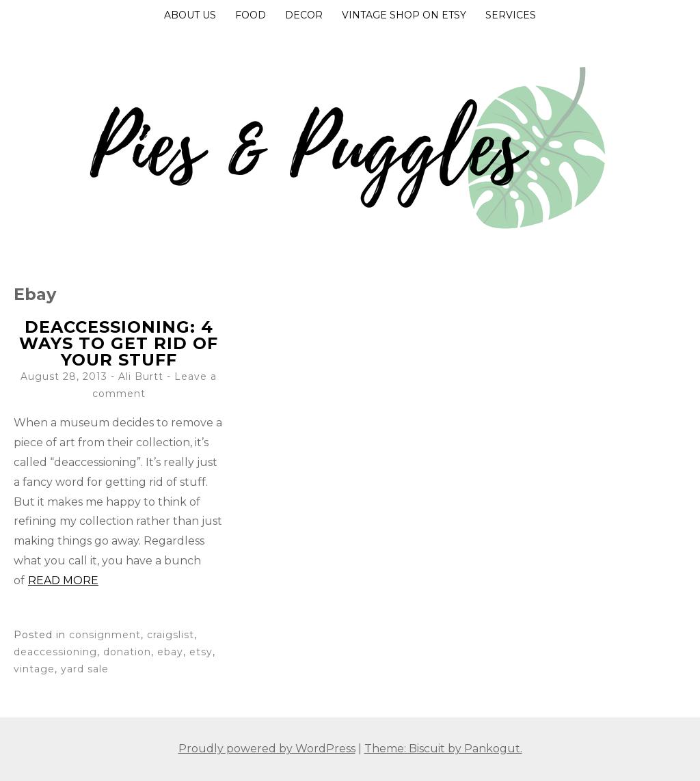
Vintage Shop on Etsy (404, 15)
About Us (190, 15)
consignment (105, 635)
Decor (304, 15)
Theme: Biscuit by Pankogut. (443, 749)
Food (251, 15)
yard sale (85, 669)
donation (127, 652)
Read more (63, 580)
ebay (170, 652)
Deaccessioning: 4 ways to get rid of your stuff (119, 343)
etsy (201, 652)
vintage (34, 669)
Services (511, 15)
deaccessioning (55, 652)
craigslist (171, 635)
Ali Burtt (141, 376)
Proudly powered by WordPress (267, 749)
